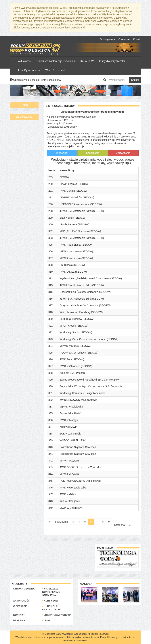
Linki (46, 620)
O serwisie (124, 39)
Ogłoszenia (24, 117)
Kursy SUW (87, 61)
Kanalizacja (93, 153)
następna (120, 525)
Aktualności (25, 61)
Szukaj (135, 80)
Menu (24, 105)
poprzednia (61, 522)
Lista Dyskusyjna (29, 70)
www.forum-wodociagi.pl (74, 634)
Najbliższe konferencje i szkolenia (56, 61)
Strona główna (107, 39)
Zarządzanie (123, 153)
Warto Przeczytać (55, 70)
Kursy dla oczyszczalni (112, 61)
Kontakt (137, 39)
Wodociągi (62, 153)
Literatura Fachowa (57, 615)
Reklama (18, 620)
